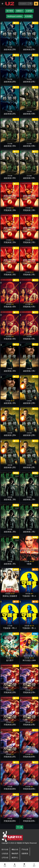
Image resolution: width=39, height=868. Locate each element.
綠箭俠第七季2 (10, 468)
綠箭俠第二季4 (29, 500)
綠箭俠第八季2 (29, 371)
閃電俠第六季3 (29, 307)
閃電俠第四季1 (29, 821)
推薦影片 (20, 11)
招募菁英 (25, 854)
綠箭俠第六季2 (10, 178)
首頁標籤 (28, 16)
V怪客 (29, 564)
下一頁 (20, 827)
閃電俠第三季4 (10, 242)
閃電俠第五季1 (10, 757)
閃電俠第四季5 (29, 757)
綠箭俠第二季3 (10, 532)
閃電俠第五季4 (29, 692)
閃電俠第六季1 (29, 339)
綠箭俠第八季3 (10, 371)
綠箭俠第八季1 (10, 403)
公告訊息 (5, 854)
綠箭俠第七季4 (10, 435)
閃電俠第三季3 (29, 242)
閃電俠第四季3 (29, 789)
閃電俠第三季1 (29, 275)
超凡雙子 (10, 660)
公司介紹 (5, 858)
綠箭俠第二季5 (10, 500)
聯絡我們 (15, 854)
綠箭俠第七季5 (29, 403)
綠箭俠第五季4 (29, 50)
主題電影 (29, 11)
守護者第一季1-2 (10, 628)
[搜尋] (23, 4)
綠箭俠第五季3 (10, 82)
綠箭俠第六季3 (29, 146)
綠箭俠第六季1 (29, 178)
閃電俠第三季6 (10, 210)
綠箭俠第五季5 (10, 50)
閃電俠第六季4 (10, 307)
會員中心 (15, 858)
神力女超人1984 (29, 660)
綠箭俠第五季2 (29, 82)
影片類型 (10, 11)
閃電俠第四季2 (10, 821)
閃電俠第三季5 (29, 210)
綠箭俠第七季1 (29, 468)
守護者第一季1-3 (29, 596)
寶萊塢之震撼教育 (10, 596)
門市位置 (25, 849)
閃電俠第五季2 (29, 725)
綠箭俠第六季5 (29, 114)
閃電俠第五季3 (10, 725)
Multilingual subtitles (15, 16)
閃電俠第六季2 (10, 339)
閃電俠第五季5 (10, 692)
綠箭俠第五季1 (10, 114)
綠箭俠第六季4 (10, 146)
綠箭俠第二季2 (29, 532)
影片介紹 (5, 849)
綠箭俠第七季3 (29, 435)
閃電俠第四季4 (10, 789)
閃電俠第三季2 (10, 275)
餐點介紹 (15, 849)
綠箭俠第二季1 (10, 564)
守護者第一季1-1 (29, 628)
